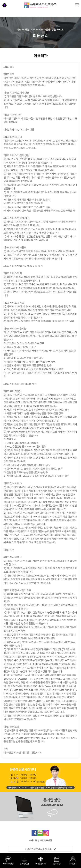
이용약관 (33, 840)
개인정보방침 (46, 840)
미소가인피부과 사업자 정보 (40, 849)
